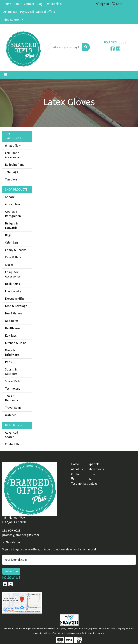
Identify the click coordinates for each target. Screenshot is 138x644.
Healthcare (12, 328)
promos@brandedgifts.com (21, 535)
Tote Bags (11, 172)
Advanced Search (12, 435)
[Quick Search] (65, 47)
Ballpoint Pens (15, 165)
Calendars (12, 243)
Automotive (12, 204)
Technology (13, 389)
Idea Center (11, 20)
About (18, 4)
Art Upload (10, 12)
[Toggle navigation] (6, 75)
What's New (13, 146)
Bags (8, 235)
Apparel (10, 197)
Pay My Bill (27, 12)
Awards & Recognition (13, 214)
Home (7, 4)
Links (92, 474)
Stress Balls (13, 381)
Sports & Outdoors (11, 372)
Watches (11, 415)
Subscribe (11, 571)
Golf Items (12, 321)
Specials (94, 464)
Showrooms (95, 469)
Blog (40, 4)
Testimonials (53, 4)
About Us (77, 469)
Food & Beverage (16, 306)
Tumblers (11, 179)
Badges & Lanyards (11, 226)
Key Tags (11, 336)
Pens (8, 362)
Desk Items (12, 284)
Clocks (9, 265)
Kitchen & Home (16, 343)
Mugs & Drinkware (12, 353)
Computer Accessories (13, 274)
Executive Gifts (15, 299)
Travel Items (13, 408)
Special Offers (46, 12)
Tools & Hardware (12, 398)
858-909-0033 (115, 42)
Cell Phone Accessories (13, 155)
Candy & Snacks (16, 250)
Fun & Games (14, 313)
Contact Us (12, 444)
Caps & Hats (13, 257)
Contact (29, 4)
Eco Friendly (13, 291)
